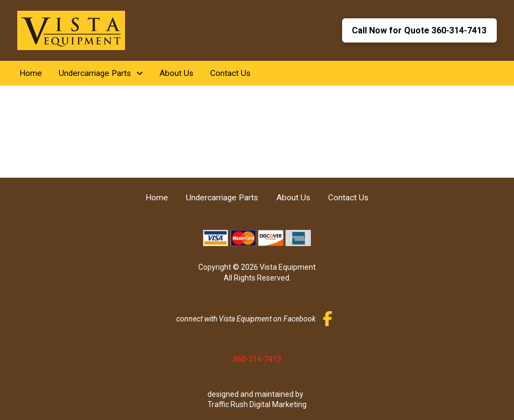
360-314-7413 (257, 359)
